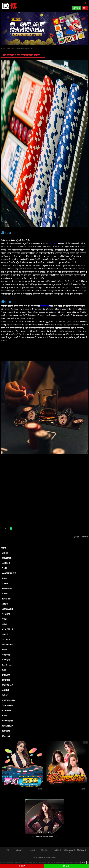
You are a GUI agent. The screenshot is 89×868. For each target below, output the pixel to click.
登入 (85, 8)
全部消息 (5, 553)
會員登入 (22, 866)
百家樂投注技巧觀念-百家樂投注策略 (61, 789)
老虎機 (4, 716)
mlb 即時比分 (7, 589)
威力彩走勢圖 (7, 711)
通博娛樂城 (6, 675)
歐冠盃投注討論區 (8, 700)
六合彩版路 (57, 850)
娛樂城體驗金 (7, 558)
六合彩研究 (6, 655)
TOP (84, 863)
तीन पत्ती (53, 244)
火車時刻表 (6, 660)
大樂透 (4, 619)
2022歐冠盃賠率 (8, 721)
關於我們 (44, 850)
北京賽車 (5, 583)
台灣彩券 (5, 604)
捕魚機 (4, 650)
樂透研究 (5, 594)
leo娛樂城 (5, 690)
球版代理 (5, 634)
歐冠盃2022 (6, 736)
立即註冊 (77, 8)
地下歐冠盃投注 (7, 629)
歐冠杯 (4, 670)
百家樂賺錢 (6, 680)
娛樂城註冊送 (7, 599)
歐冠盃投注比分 (7, 685)
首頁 (7, 850)
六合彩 (4, 568)
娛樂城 (4, 624)
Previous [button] (84, 742)
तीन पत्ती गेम (45, 306)
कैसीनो (9, 49)
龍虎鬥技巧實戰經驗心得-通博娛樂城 (17, 789)
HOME (3, 49)
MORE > (40, 789)
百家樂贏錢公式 (7, 726)
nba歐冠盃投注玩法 (9, 573)
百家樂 (4, 578)
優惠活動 (20, 850)
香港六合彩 (6, 731)
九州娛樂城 (6, 614)
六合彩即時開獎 (7, 705)
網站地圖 (82, 850)
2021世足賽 (6, 639)
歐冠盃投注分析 (7, 645)
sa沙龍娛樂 (6, 563)
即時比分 (5, 695)
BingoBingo (6, 665)
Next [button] (87, 742)
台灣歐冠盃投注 (7, 609)
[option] (44, 28)
